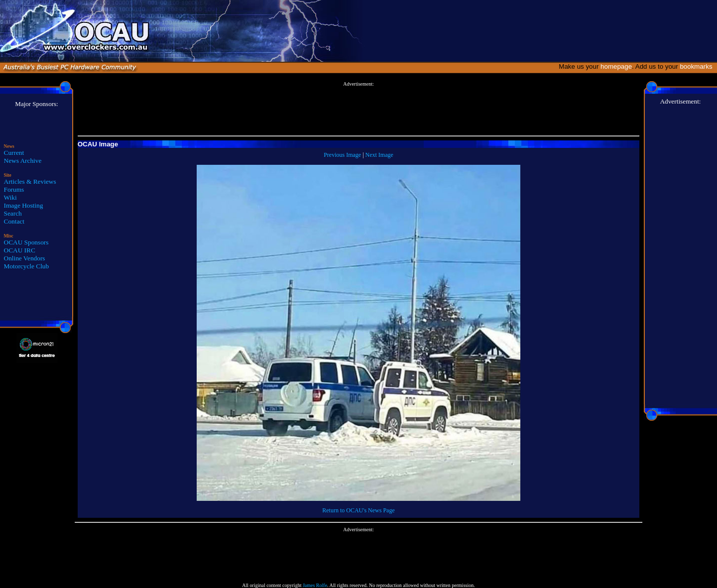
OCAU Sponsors (26, 242)
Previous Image (342, 155)
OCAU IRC (20, 250)
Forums (14, 189)
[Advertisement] (358, 109)
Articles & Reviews (30, 181)
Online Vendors (25, 258)
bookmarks (698, 66)
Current (14, 153)
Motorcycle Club (27, 266)
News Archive (23, 161)
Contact (14, 221)
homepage (616, 66)
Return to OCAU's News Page (358, 510)
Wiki (10, 197)
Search (13, 213)
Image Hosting (24, 205)
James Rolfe (315, 585)
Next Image (379, 155)
